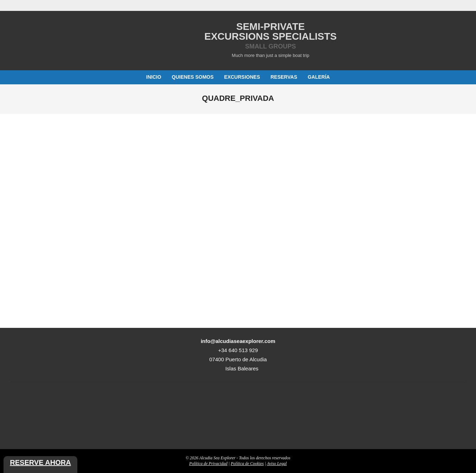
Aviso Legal (277, 464)
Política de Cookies (247, 464)
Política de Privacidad (208, 464)
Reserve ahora (40, 462)
